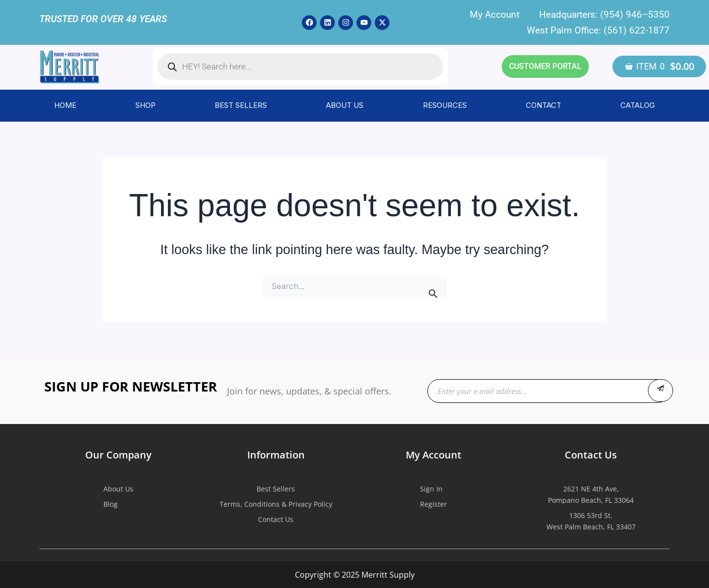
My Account (495, 15)
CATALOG (638, 105)
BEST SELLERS (241, 105)
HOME (65, 105)
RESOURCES (445, 105)
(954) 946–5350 (635, 15)
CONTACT (544, 105)
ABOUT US (345, 105)
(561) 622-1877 (637, 30)
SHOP (145, 105)
